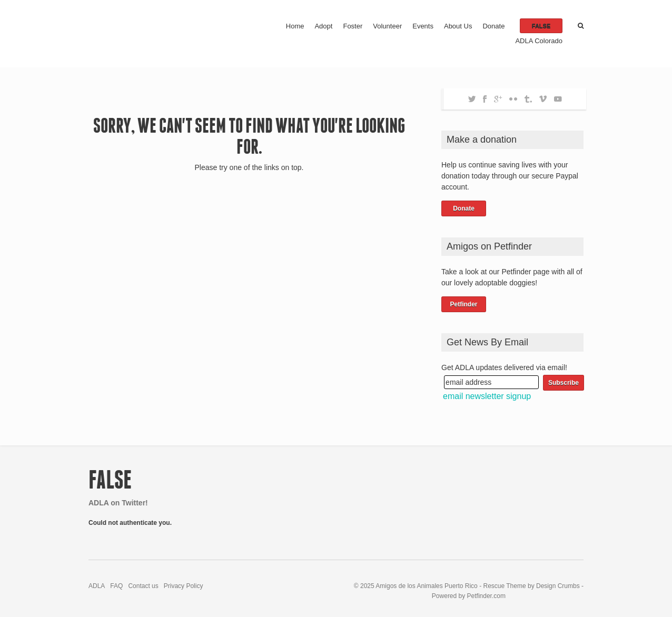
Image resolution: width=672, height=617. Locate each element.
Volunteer (387, 26)
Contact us (143, 586)
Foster (353, 26)
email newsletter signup (487, 396)
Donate (493, 26)
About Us (458, 26)
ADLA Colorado (539, 41)
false (541, 26)
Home (295, 26)
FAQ (116, 586)
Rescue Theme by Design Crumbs (532, 586)
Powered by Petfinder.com (469, 596)
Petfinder (463, 304)
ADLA (97, 586)
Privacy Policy (184, 586)
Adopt (323, 26)
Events (423, 26)
